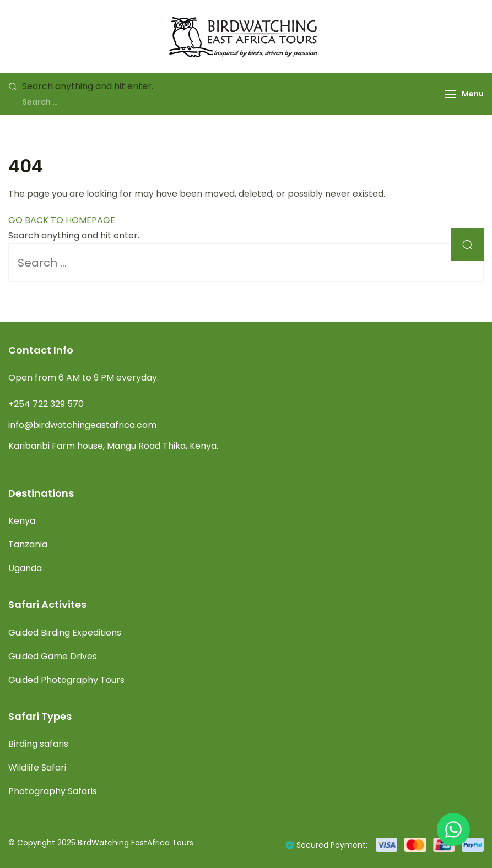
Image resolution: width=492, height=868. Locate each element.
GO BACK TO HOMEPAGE (62, 220)
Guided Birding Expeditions (65, 633)
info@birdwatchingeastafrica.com (82, 425)
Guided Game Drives (53, 656)
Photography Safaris (53, 791)
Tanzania (28, 544)
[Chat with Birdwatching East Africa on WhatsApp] (453, 829)
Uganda (25, 568)
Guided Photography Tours (66, 680)
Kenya (22, 521)
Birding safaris (38, 744)
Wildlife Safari (37, 767)
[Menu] (451, 94)
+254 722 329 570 (46, 404)
